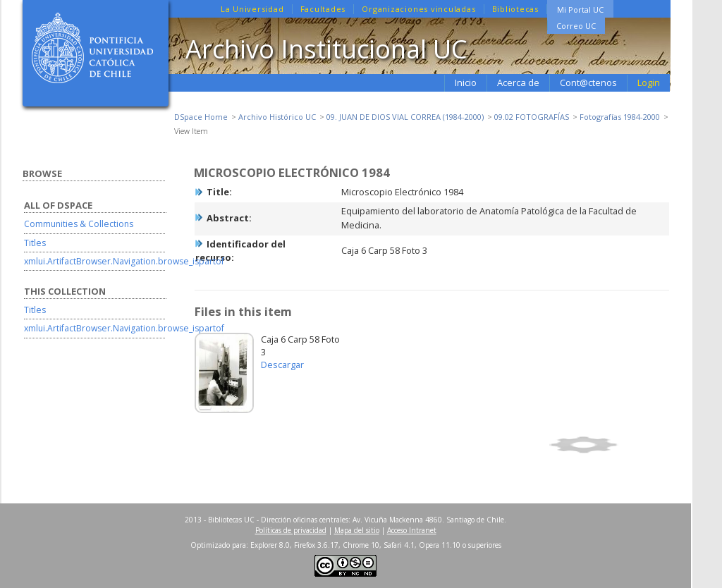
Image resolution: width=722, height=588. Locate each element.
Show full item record (607, 445)
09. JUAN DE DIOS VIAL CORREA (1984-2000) (405, 117)
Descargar (282, 365)
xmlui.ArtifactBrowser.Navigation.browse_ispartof (124, 261)
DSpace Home (201, 117)
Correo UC (576, 26)
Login (649, 82)
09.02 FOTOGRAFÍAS (532, 117)
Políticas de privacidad (291, 530)
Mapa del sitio (357, 530)
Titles (35, 243)
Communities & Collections (79, 224)
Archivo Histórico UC (277, 117)
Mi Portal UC (580, 10)
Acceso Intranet (412, 530)
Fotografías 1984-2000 (620, 117)
